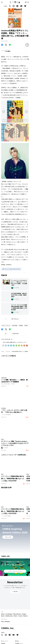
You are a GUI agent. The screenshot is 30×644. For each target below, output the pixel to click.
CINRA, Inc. (8, 628)
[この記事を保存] (27, 45)
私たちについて (5, 641)
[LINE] (25, 6)
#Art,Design (15, 326)
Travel (20, 616)
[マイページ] (2, 2)
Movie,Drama (17, 614)
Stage (24, 614)
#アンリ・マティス (6, 326)
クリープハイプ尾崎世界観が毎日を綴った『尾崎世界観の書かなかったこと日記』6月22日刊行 (13, 479)
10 (27, 345)
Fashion (25, 616)
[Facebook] (17, 6)
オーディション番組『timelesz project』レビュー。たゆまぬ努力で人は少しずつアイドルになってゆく (15, 443)
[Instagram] (14, 6)
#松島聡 (21, 326)
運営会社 (17, 641)
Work (16, 616)
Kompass (7, 621)
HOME (3, 351)
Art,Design (8, 351)
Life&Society (9, 616)
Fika (2, 621)
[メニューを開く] (28, 2)
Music (3, 614)
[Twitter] (10, 6)
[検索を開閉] (26, 2)
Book (3, 616)
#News (26, 326)
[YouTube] (21, 6)
